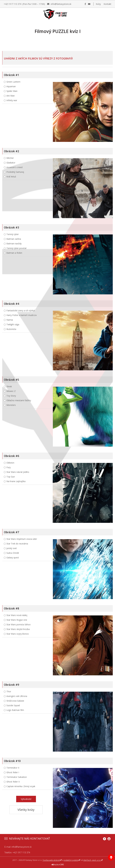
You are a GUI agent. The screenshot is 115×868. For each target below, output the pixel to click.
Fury (9, 467)
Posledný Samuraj (15, 172)
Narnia (10, 320)
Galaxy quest (13, 558)
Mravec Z (11, 391)
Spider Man (12, 91)
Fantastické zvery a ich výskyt (21, 310)
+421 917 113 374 (21, 852)
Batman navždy (14, 244)
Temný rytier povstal (16, 248)
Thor (9, 691)
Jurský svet (12, 548)
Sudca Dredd (13, 553)
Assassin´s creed (14, 167)
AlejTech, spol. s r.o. (92, 860)
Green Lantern (13, 82)
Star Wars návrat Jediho (18, 472)
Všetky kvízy (26, 810)
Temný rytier (13, 234)
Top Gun (11, 477)
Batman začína (14, 239)
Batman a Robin (14, 253)
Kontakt (107, 4)
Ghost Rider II (13, 782)
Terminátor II (13, 768)
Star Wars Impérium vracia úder (22, 539)
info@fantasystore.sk (22, 847)
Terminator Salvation (17, 777)
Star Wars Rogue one (17, 620)
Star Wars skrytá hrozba (18, 629)
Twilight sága (13, 324)
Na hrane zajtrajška (16, 481)
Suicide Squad (13, 705)
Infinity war (12, 100)
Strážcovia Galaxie (15, 701)
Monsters (11, 405)
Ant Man (11, 96)
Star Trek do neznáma (17, 544)
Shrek (9, 386)
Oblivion (10, 463)
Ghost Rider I (13, 772)
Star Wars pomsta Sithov (18, 624)
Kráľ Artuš (11, 177)
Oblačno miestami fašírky (19, 400)
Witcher (10, 158)
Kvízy (98, 4)
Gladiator (11, 163)
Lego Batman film (15, 710)
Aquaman (11, 86)
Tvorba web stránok (51, 860)
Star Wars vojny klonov (18, 634)
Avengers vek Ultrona (17, 696)
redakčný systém (71, 860)
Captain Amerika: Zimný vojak (21, 786)
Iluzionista (11, 329)
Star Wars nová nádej (17, 615)
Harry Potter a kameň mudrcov (22, 315)
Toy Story (11, 396)
